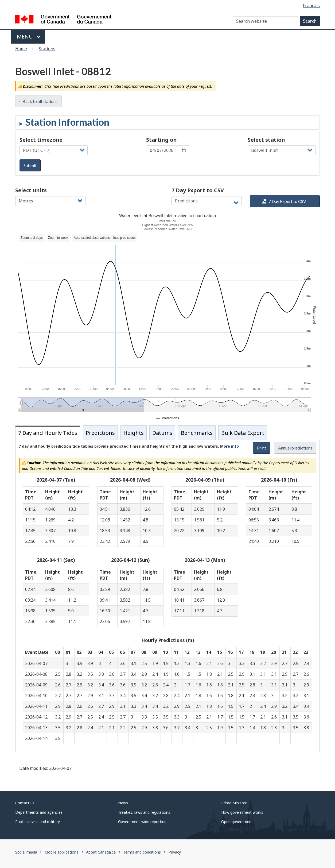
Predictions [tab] (100, 433)
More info (229, 446)
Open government (237, 822)
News (123, 803)
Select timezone (41, 140)
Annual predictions (295, 448)
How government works (242, 812)
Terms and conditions (142, 852)
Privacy (175, 852)
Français (311, 6)
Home (21, 49)
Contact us (25, 803)
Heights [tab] (134, 433)
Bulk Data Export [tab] (243, 433)
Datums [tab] (162, 433)
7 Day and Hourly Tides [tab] (48, 433)
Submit (30, 165)
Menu (29, 37)
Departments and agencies (39, 812)
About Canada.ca (101, 852)
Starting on (161, 140)
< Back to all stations (38, 101)
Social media (26, 852)
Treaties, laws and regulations (144, 812)
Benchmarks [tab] (197, 433)
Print (262, 448)
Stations (47, 49)
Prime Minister (234, 803)
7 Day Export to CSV (198, 190)
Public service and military (38, 822)
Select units (31, 190)
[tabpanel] (167, 596)
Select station (266, 140)
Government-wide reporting (142, 822)
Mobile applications (61, 852)
